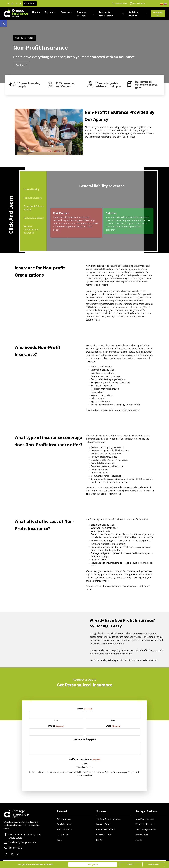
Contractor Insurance (145, 824)
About (35, 12)
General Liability (104, 835)
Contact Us (153, 864)
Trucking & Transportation (107, 14)
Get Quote (93, 864)
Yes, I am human (86, 767)
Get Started (21, 65)
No (86, 764)
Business (65, 12)
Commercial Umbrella (106, 829)
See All (60, 840)
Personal (49, 12)
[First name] (56, 715)
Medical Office (142, 835)
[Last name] (113, 715)
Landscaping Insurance (146, 829)
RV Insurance (63, 835)
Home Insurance (64, 829)
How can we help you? (84, 739)
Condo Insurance (65, 824)
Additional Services (134, 14)
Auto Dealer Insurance (146, 819)
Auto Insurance (64, 819)
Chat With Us (158, 14)
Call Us (130, 864)
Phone (56, 726)
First (56, 721)
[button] (3, 23)
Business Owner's (104, 824)
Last (113, 721)
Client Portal (30, 4)
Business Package (82, 14)
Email (113, 726)
